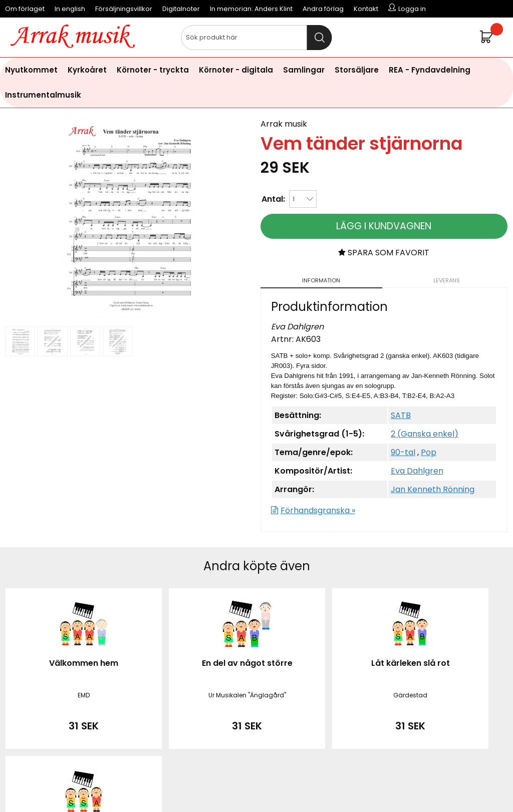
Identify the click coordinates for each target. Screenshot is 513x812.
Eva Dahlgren (417, 471)
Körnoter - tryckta (153, 70)
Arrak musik (284, 124)
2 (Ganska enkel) (425, 434)
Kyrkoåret (87, 70)
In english (70, 9)
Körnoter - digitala (236, 70)
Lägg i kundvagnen (384, 226)
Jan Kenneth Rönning (433, 489)
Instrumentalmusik (43, 95)
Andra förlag (323, 9)
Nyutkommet (31, 70)
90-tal (403, 452)
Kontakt (366, 9)
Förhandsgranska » (318, 510)
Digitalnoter (181, 9)
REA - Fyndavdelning (430, 70)
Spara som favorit (384, 253)
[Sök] (256, 38)
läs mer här (339, 787)
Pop (429, 452)
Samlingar (304, 70)
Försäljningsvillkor (124, 9)
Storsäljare (357, 70)
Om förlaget (25, 9)
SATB (401, 415)
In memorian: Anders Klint (251, 9)
